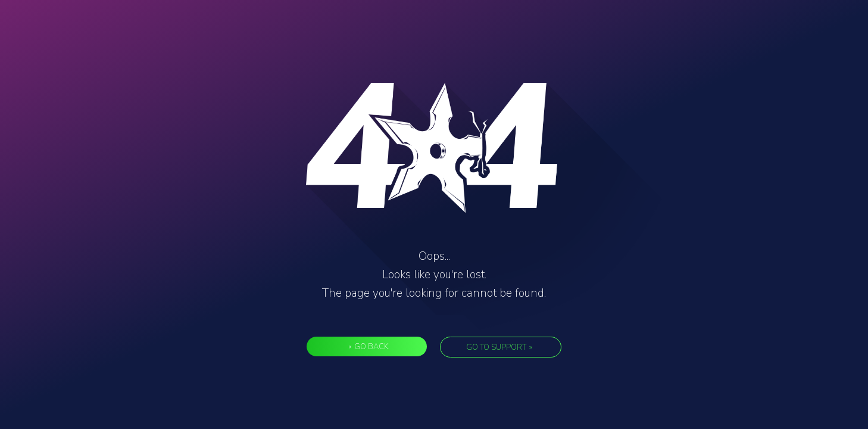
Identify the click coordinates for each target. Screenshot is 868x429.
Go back (369, 347)
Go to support (499, 347)
